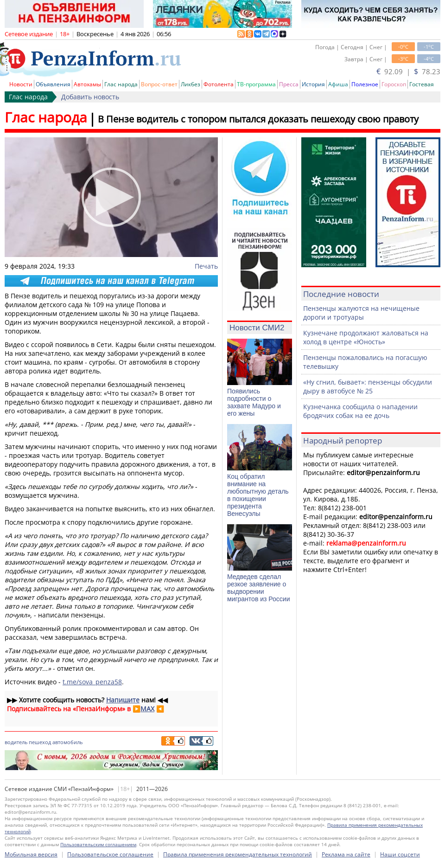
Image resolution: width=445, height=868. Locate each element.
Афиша (338, 84)
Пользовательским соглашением (98, 844)
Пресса (289, 84)
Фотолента (219, 84)
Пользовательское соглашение (110, 854)
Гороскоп (394, 84)
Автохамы (87, 84)
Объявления (53, 84)
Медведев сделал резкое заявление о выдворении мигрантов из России (259, 588)
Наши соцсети (400, 854)
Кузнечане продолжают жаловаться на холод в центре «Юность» (366, 337)
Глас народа (121, 84)
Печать (206, 266)
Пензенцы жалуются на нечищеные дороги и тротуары (361, 313)
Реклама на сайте (346, 854)
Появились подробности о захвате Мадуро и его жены (254, 402)
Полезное (365, 84)
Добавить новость (90, 97)
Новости (21, 84)
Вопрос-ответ (159, 84)
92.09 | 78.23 (408, 71)
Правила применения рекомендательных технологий (238, 854)
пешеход (40, 742)
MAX (147, 709)
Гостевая (422, 84)
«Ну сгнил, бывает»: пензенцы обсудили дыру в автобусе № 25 (368, 386)
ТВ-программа (256, 84)
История (313, 84)
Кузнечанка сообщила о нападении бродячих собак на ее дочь (360, 411)
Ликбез (191, 84)
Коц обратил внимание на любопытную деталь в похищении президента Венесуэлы (258, 495)
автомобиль (67, 742)
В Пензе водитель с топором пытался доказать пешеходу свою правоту (258, 119)
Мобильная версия (31, 854)
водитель (16, 742)
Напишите (123, 700)
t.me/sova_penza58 (92, 682)
